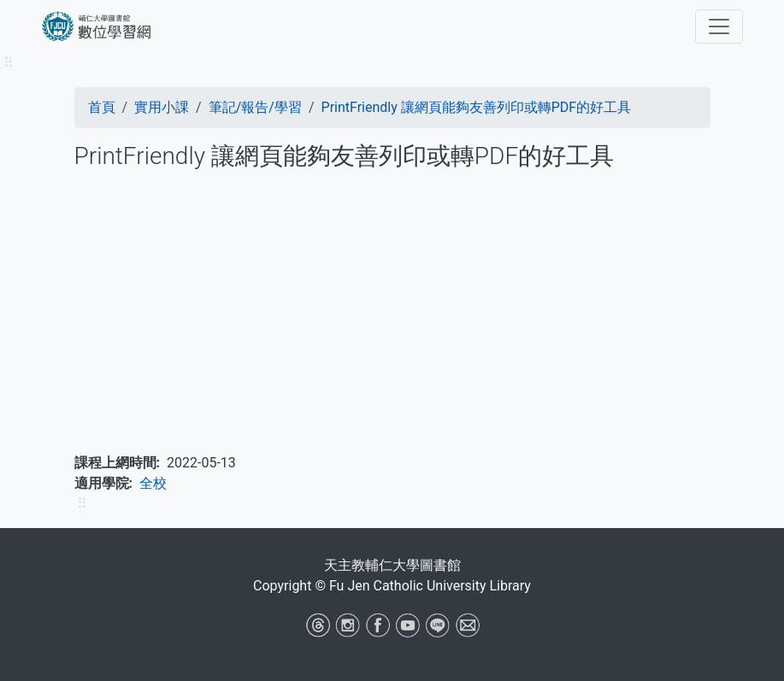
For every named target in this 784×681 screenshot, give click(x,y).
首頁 (102, 107)
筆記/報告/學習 (255, 107)
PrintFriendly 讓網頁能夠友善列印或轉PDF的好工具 (477, 107)
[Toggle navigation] (719, 26)
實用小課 (162, 107)
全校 (153, 483)
